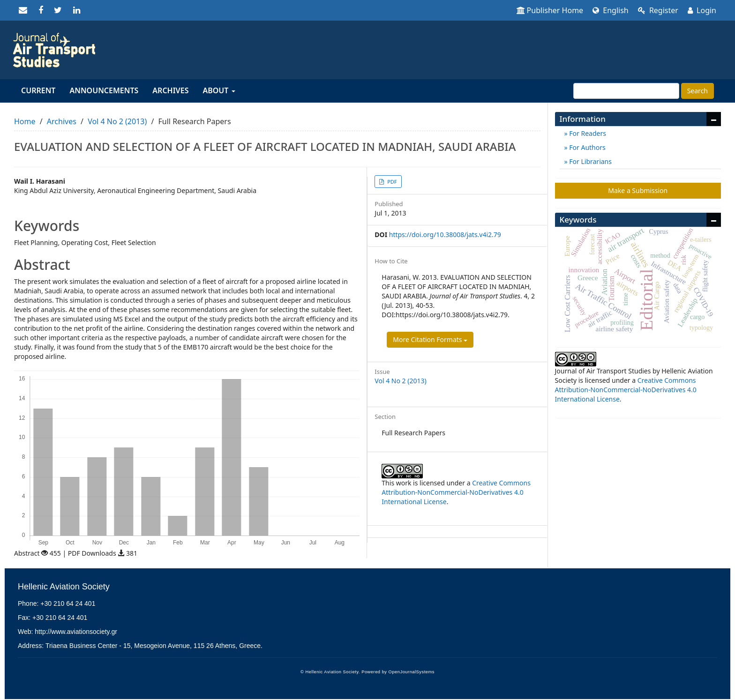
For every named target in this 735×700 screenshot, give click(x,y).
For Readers (587, 133)
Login (702, 10)
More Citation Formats (430, 339)
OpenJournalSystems (412, 672)
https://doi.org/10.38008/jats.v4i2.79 (445, 235)
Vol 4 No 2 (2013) (117, 121)
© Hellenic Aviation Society (330, 672)
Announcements (104, 90)
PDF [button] (391, 182)
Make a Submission (638, 190)
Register (658, 10)
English (611, 10)
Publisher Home (550, 10)
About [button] (219, 90)
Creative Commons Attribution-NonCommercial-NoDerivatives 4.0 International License (456, 492)
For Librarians (590, 161)
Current (38, 90)
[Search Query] (626, 91)
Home (25, 121)
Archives (170, 90)
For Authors (587, 147)
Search (697, 91)
